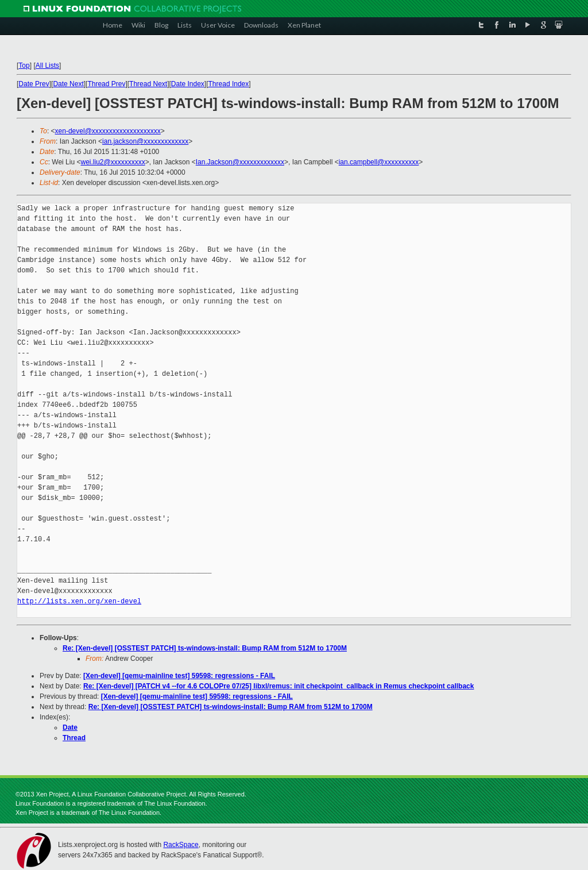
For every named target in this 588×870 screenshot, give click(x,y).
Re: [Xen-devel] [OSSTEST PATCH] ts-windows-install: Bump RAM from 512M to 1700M (205, 648)
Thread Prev (106, 84)
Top (24, 66)
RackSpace (181, 845)
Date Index (188, 84)
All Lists (47, 66)
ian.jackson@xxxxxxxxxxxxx (145, 141)
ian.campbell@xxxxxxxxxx (379, 162)
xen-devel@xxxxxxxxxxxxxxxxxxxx (108, 131)
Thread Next (148, 84)
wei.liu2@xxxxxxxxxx (113, 162)
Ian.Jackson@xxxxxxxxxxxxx (240, 162)
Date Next (68, 84)
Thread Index (229, 84)
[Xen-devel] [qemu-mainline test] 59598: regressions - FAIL (179, 676)
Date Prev (34, 84)
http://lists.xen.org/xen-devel (79, 601)
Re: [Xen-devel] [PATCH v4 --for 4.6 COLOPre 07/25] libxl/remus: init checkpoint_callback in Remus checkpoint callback (278, 686)
